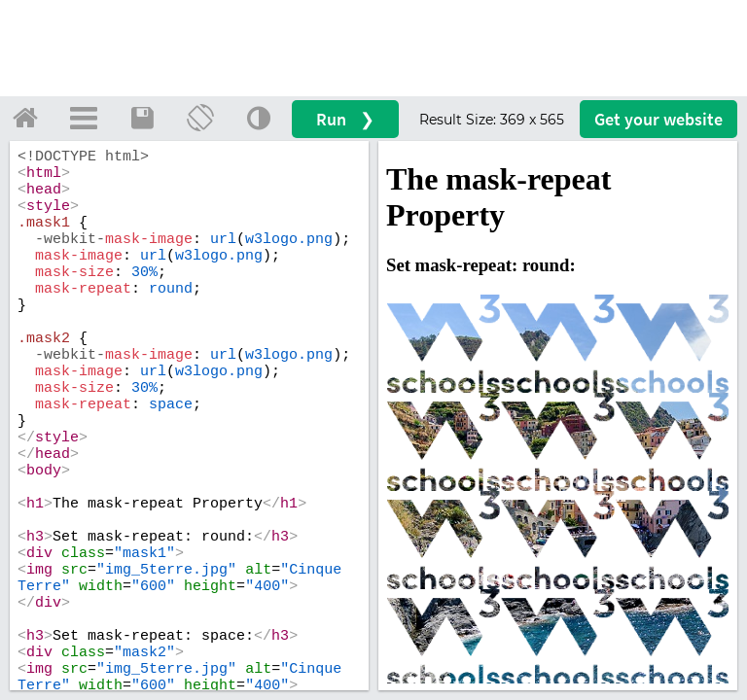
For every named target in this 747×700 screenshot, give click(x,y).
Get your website (658, 119)
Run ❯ (345, 119)
